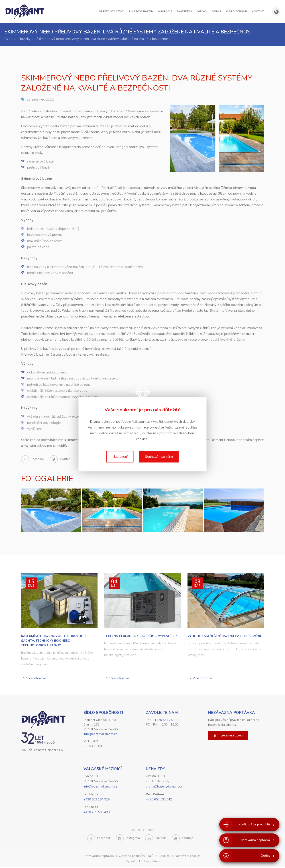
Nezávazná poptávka (232, 713)
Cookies (165, 857)
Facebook (33, 459)
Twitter (60, 459)
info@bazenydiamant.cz (100, 734)
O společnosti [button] (237, 11)
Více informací (37, 678)
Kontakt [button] (258, 11)
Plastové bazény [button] (141, 11)
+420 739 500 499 (97, 813)
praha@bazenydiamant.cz (164, 787)
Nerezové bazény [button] (112, 11)
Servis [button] (217, 11)
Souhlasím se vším (159, 457)
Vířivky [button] (202, 11)
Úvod (8, 39)
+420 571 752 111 (168, 720)
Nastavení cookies (188, 857)
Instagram (128, 839)
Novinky (24, 39)
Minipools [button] (165, 11)
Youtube (183, 839)
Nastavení (120, 457)
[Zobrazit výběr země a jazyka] (276, 12)
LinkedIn (156, 839)
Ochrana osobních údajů (137, 857)
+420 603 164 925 (97, 800)
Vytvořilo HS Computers (143, 862)
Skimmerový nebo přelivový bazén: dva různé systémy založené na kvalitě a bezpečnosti (104, 39)
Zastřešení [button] (184, 11)
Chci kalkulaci (228, 736)
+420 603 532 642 (159, 800)
